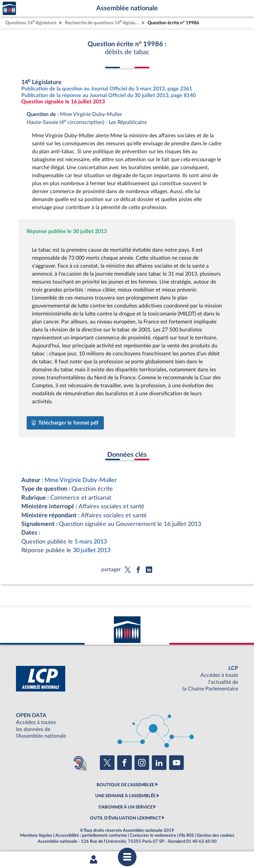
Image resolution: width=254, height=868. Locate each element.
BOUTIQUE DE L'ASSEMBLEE (125, 785)
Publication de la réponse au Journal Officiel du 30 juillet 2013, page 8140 (109, 95)
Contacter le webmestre (153, 835)
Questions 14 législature (31, 22)
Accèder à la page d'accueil (9, 8)
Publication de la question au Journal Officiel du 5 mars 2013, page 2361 (107, 89)
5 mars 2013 (91, 542)
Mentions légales (36, 835)
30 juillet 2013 (92, 550)
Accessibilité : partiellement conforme (91, 835)
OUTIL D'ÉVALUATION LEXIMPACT (126, 818)
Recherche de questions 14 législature (103, 22)
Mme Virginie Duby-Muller (81, 480)
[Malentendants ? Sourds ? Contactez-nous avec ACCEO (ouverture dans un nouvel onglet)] (79, 763)
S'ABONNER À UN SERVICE (126, 807)
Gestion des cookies (216, 835)
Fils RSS (186, 835)
